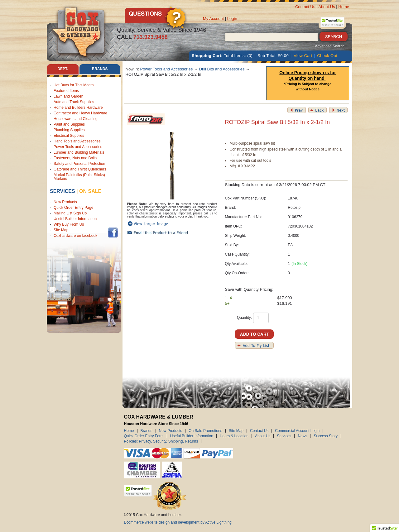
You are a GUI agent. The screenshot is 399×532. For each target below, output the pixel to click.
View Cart (303, 56)
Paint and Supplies (69, 124)
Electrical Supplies (69, 136)
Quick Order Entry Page (73, 208)
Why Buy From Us (69, 225)
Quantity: (244, 318)
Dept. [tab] (63, 69)
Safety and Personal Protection (79, 164)
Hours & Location (234, 436)
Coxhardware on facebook (77, 236)
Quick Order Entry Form (144, 436)
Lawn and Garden (68, 96)
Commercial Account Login (297, 431)
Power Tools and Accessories (78, 147)
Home (344, 7)
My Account (213, 19)
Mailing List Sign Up (70, 213)
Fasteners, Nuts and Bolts (75, 158)
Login (232, 19)
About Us (327, 7)
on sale (90, 191)
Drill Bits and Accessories (222, 69)
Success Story (326, 436)
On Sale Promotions (205, 431)
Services (62, 191)
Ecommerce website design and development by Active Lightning (178, 522)
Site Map (61, 230)
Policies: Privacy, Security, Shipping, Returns (161, 441)
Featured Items (66, 91)
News (302, 436)
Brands (147, 431)
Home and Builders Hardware (78, 108)
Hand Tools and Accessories (77, 141)
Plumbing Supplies (69, 130)
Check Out (327, 56)
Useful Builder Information (75, 219)
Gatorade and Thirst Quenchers (80, 169)
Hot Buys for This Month (74, 85)
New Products (65, 202)
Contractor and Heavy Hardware (80, 113)
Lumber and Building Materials (79, 152)
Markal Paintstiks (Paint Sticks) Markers (79, 177)
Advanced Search (330, 46)
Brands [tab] (100, 69)
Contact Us (305, 7)
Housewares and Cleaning (76, 119)
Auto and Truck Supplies (74, 102)
